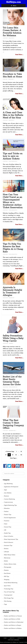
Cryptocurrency (8, 502)
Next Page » (13, 458)
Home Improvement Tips (11, 539)
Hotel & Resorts (9, 542)
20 (10, 455)
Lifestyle (6, 552)
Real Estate (7, 573)
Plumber (6, 570)
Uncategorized (8, 595)
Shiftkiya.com (13, 2)
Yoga (5, 604)
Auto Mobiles (8, 493)
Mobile (6, 561)
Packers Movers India (10, 564)
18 (22, 451)
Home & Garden (9, 536)
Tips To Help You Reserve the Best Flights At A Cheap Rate (13, 248)
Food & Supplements (10, 518)
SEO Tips (7, 576)
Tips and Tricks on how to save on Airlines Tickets (13, 156)
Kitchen (6, 549)
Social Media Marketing (11, 583)
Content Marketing (9, 499)
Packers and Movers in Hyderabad (14, 622)
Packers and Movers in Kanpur (13, 625)
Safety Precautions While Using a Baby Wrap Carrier (13, 338)
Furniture (7, 521)
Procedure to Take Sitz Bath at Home (12, 75)
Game (6, 524)
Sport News (7, 586)
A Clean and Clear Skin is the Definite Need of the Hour (13, 115)
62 (22, 455)
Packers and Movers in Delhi (12, 619)
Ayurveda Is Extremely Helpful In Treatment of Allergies (12, 291)
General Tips (8, 527)
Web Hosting (8, 601)
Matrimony (7, 558)
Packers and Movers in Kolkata (13, 628)
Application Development (11, 487)
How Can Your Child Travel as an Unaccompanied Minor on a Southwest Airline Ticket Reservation (13, 201)
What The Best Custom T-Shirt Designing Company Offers (13, 424)
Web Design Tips (12, 431)
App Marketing (8, 484)
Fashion (6, 511)
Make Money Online (10, 555)
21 (13, 455)
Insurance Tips (8, 545)
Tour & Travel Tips (13, 161)
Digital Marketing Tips (10, 505)
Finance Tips (8, 515)
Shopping (11, 343)
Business (6, 496)
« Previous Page (10, 452)
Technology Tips (9, 589)
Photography (8, 567)
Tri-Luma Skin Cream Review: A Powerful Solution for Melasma (12, 32)
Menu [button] (15, 6)
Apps (5, 490)
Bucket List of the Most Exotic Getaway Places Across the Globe (12, 381)
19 (6, 455)
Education (7, 508)
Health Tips (11, 38)
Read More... (19, 55)
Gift (5, 530)
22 (16, 455)
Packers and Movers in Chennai (13, 616)
